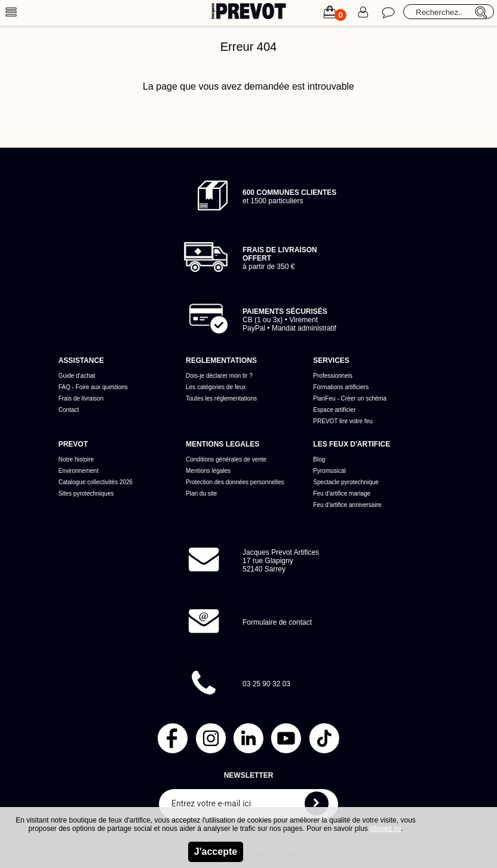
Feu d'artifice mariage (342, 493)
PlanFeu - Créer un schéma (350, 398)
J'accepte (216, 852)
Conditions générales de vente (226, 459)
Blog (319, 459)
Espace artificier (334, 410)
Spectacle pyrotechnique (346, 482)
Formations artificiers (341, 387)
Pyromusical (329, 471)
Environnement (79, 471)
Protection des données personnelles (235, 482)
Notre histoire (76, 459)
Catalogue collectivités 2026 (96, 482)
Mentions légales (208, 471)
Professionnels (333, 376)
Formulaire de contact (277, 622)
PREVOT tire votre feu (343, 421)
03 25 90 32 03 (266, 684)
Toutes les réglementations (221, 398)
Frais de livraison (81, 398)
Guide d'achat (77, 376)
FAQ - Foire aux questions (93, 387)
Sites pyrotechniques (86, 493)
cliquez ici (385, 829)
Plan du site (201, 493)
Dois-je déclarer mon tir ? (219, 376)
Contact (69, 410)
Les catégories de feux (216, 387)
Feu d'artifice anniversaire (347, 505)
